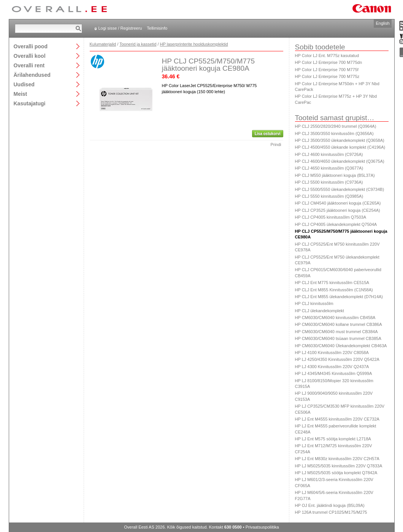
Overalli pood (31, 46)
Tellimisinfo (157, 28)
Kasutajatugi (30, 103)
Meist (21, 94)
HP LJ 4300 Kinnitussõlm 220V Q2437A (332, 367)
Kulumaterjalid (103, 44)
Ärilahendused (32, 75)
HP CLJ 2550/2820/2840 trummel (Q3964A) (336, 126)
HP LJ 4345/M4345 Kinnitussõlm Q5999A (334, 373)
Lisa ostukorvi (268, 134)
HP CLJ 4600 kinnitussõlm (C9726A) (329, 154)
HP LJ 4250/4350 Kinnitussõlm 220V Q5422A (337, 359)
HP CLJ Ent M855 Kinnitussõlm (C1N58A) (334, 290)
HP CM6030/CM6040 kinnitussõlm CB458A (335, 318)
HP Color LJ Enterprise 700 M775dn (329, 62)
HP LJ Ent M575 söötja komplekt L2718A (333, 439)
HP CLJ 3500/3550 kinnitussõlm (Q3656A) (334, 133)
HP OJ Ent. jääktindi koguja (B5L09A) (330, 505)
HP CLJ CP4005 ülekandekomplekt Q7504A (336, 224)
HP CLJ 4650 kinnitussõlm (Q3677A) (329, 168)
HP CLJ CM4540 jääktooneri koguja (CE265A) (338, 203)
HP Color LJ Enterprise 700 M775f (327, 70)
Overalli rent (29, 65)
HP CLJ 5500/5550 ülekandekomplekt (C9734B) (340, 189)
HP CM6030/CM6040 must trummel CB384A (336, 332)
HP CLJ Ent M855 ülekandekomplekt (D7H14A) (339, 297)
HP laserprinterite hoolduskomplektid (194, 44)
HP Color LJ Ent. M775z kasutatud (327, 56)
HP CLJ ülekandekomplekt (320, 311)
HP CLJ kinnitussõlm (314, 303)
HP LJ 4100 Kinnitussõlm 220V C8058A (332, 353)
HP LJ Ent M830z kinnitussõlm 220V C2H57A (337, 459)
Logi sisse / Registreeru (120, 28)
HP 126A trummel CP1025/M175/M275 (331, 512)
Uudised (24, 84)
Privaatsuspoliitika (262, 527)
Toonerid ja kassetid (138, 44)
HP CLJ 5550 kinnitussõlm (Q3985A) (329, 196)
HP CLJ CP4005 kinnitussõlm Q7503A (331, 217)
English (382, 23)
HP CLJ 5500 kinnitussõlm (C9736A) (329, 182)
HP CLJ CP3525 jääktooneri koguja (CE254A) (338, 210)
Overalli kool (30, 56)
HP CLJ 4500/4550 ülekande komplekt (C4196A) (340, 147)
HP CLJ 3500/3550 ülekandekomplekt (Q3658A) (340, 140)
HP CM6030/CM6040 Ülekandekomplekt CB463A (341, 346)
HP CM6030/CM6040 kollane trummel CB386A (339, 324)
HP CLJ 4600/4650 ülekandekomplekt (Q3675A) (340, 161)
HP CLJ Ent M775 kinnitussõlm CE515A (332, 283)
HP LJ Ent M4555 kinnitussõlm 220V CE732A (337, 419)
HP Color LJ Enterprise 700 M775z (327, 76)
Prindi (276, 145)
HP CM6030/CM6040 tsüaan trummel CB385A (338, 338)
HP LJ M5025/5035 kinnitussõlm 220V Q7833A (339, 466)
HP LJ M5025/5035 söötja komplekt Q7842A (336, 473)
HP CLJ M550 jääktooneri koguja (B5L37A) (335, 175)
